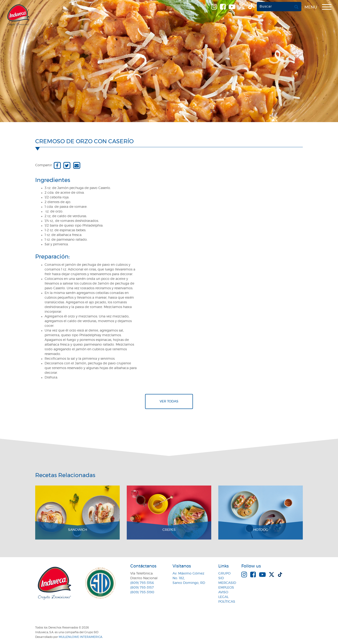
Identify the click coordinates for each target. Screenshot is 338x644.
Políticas (227, 602)
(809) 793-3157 (142, 588)
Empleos (226, 588)
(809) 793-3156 (142, 583)
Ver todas (169, 401)
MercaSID (227, 583)
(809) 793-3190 (142, 592)
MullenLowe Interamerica (81, 637)
